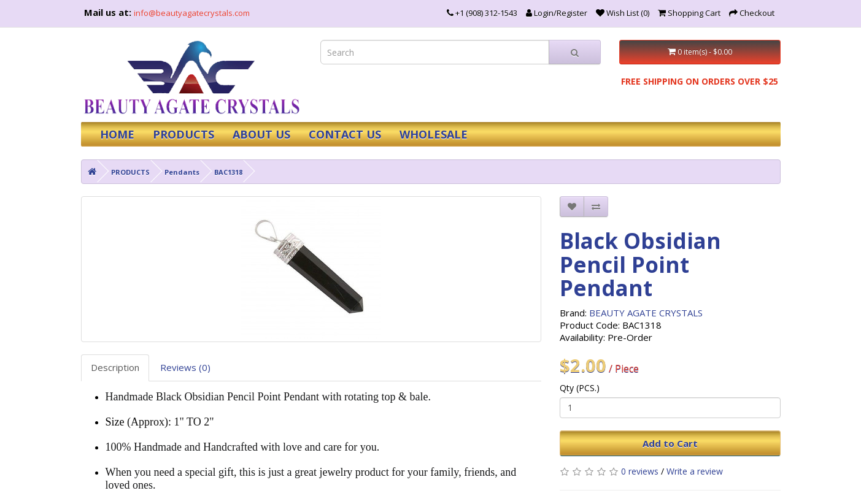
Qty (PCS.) (580, 388)
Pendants (182, 172)
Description (115, 367)
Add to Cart (670, 443)
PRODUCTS (183, 134)
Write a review (695, 471)
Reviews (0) (185, 367)
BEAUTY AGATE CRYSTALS (646, 313)
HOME (117, 134)
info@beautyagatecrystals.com (192, 13)
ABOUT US (261, 134)
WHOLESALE (434, 134)
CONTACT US (345, 134)
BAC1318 (228, 172)
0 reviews (640, 471)
